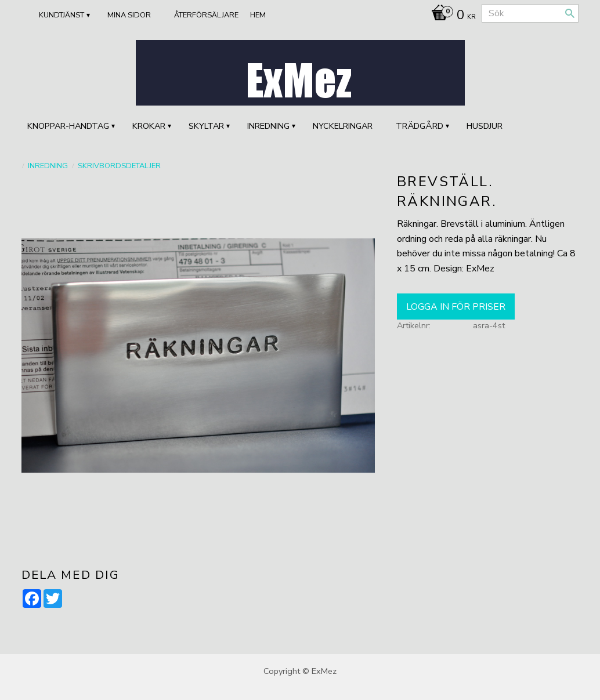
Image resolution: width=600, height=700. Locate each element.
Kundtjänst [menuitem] (62, 15)
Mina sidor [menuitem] (129, 15)
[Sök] (570, 13)
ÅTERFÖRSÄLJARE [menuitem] (206, 15)
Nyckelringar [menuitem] (343, 126)
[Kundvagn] (451, 16)
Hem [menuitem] (258, 15)
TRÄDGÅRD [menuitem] (420, 126)
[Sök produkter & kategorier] (530, 13)
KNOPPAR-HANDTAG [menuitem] (68, 126)
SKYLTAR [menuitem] (206, 126)
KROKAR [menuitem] (149, 126)
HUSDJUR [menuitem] (485, 126)
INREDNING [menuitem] (268, 126)
